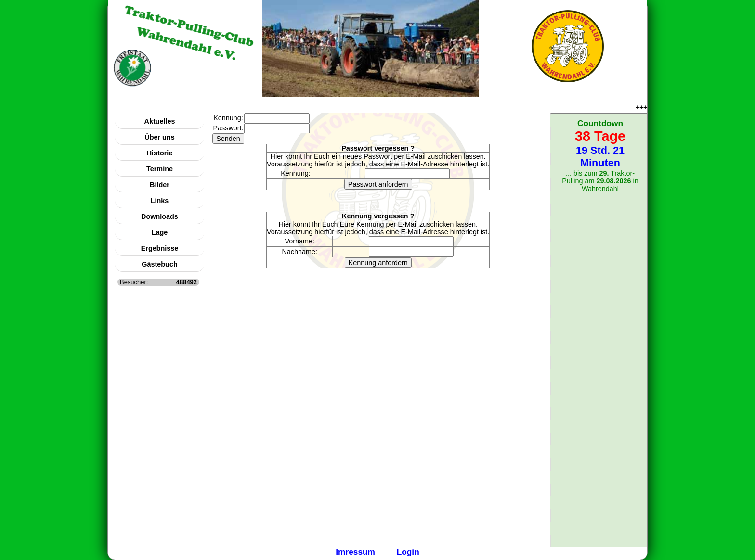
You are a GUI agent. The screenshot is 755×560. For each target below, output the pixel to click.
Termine (160, 169)
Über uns (159, 137)
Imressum (355, 552)
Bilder (160, 185)
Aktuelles (160, 121)
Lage (160, 232)
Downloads (160, 216)
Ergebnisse (160, 248)
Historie (160, 153)
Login (408, 552)
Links (160, 201)
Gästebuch (159, 264)
